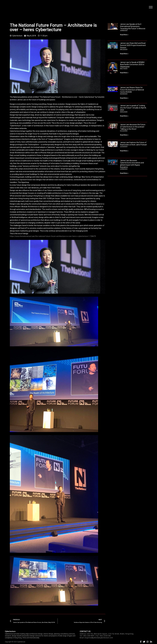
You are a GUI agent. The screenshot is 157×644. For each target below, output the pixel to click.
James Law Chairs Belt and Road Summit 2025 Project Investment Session (133, 45)
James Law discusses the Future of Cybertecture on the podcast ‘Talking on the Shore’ (133, 127)
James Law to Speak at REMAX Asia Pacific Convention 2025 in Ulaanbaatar (132, 64)
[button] (150, 8)
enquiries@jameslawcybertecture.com (99, 638)
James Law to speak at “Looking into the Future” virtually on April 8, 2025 (133, 108)
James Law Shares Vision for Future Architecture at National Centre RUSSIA (132, 90)
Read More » (124, 35)
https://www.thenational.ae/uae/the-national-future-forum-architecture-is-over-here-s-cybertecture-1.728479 (53, 236)
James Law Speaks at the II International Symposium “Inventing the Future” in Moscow (133, 26)
